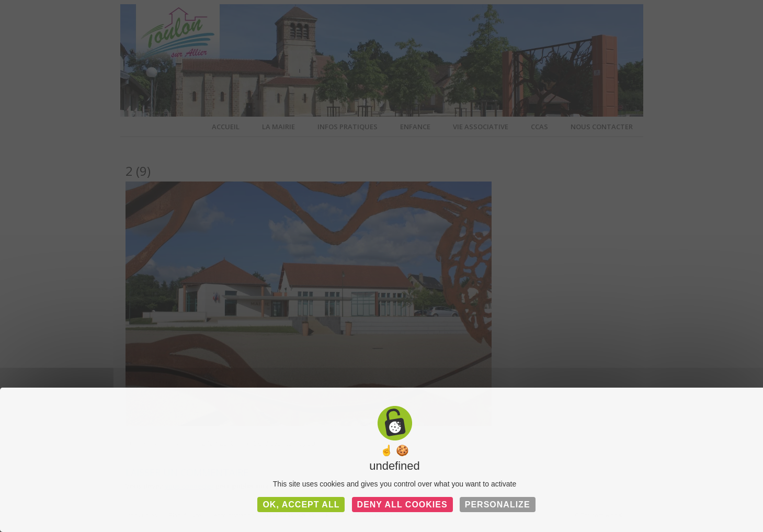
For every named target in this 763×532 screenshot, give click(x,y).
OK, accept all (301, 505)
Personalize (498, 505)
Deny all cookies (402, 505)
